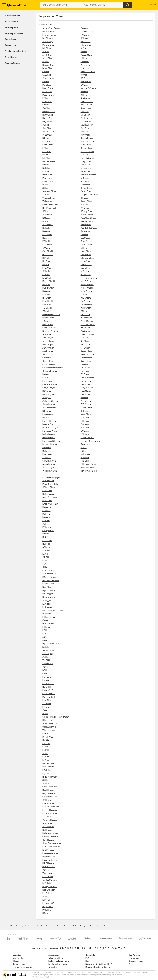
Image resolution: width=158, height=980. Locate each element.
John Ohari (47, 215)
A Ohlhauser (48, 824)
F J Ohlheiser (48, 877)
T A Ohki (46, 660)
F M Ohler (46, 750)
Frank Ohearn (86, 172)
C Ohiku (46, 620)
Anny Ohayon (48, 348)
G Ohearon (85, 424)
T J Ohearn (85, 371)
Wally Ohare (47, 201)
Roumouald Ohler (50, 777)
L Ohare (46, 148)
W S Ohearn (86, 404)
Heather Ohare (49, 112)
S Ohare (46, 188)
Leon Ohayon (48, 414)
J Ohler (45, 754)
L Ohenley (47, 511)
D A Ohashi (47, 235)
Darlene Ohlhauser (50, 833)
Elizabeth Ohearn (87, 158)
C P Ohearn (85, 115)
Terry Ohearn (86, 385)
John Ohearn (86, 225)
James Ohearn (87, 215)
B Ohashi (46, 228)
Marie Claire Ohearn (89, 278)
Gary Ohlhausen (49, 794)
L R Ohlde (46, 707)
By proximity (10, 39)
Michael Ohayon (49, 434)
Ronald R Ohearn (87, 335)
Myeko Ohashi (48, 288)
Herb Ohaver (48, 325)
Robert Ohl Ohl (48, 690)
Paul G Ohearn (86, 305)
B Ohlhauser (47, 830)
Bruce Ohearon (87, 414)
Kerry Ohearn (86, 241)
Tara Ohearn (86, 381)
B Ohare (46, 62)
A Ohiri (45, 637)
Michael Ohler (48, 767)
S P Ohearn (85, 345)
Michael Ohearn (87, 288)
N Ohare (46, 165)
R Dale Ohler (48, 770)
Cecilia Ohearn (87, 118)
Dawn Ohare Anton (50, 205)
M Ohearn (85, 271)
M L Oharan (47, 48)
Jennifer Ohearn (87, 222)
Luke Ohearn (86, 268)
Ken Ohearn (85, 238)
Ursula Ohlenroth (49, 727)
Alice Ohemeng (87, 468)
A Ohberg (85, 35)
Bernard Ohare (48, 65)
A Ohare (46, 52)
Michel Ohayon (49, 438)
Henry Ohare (48, 115)
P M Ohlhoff (47, 910)
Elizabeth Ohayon (50, 385)
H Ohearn (84, 198)
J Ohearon (85, 428)
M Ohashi (46, 285)
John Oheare (86, 82)
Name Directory (17, 926)
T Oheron (46, 551)
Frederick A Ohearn (89, 175)
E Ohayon (47, 378)
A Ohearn (84, 92)
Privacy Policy (19, 964)
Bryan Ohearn (86, 108)
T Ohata (46, 321)
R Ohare (46, 185)
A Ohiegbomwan (49, 574)
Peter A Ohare (48, 182)
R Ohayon (47, 451)
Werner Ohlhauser (50, 873)
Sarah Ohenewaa (50, 497)
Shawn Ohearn (87, 361)
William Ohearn (87, 408)
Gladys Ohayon (49, 388)
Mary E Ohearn (87, 281)
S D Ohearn (85, 341)
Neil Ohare (47, 168)
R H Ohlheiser (48, 893)
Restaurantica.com (136, 961)
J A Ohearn (85, 208)
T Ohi (45, 564)
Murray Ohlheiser (50, 887)
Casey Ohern (48, 531)
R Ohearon (85, 434)
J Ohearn (84, 205)
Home (5, 926)
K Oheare (84, 85)
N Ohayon (47, 448)
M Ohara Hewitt (49, 32)
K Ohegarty (85, 444)
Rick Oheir (85, 458)
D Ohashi (46, 231)
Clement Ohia (48, 571)
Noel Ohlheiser (49, 890)
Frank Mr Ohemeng (89, 471)
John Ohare (47, 135)
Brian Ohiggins (48, 587)
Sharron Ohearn (87, 355)
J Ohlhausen (48, 800)
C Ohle (45, 710)
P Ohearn (84, 295)
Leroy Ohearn (86, 251)
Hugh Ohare (47, 122)
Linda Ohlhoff (48, 903)
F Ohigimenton (49, 617)
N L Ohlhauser (48, 863)
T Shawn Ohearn (88, 378)
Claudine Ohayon (50, 371)
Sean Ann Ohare (49, 191)
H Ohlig (45, 913)
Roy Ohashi (47, 305)
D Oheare (85, 75)
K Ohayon (47, 411)
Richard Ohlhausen (50, 814)
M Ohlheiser (47, 883)
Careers (17, 961)
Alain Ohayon (48, 338)
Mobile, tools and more (58, 965)
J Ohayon (47, 398)
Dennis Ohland (49, 697)
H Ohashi (46, 258)
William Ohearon (87, 438)
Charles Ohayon (49, 365)
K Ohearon (85, 431)
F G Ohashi (47, 245)
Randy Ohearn (86, 318)
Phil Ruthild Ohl (48, 684)
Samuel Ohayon (49, 461)
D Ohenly (46, 517)
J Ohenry (46, 524)
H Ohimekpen (48, 624)
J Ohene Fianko (49, 487)
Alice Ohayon (48, 345)
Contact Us (18, 958)
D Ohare (46, 82)
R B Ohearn (85, 315)
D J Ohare (47, 85)
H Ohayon (47, 391)
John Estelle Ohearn (89, 228)
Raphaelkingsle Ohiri (51, 644)
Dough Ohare (48, 95)
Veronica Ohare (49, 198)
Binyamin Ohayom (50, 331)
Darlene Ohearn (87, 142)
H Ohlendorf (47, 720)
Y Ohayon (85, 28)
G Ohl (45, 674)
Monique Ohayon (50, 444)
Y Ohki (45, 667)
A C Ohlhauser (48, 827)
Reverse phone (11, 28)
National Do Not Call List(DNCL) (99, 964)
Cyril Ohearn (86, 128)
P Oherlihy (47, 527)
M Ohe (83, 48)
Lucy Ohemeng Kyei (51, 478)
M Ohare (46, 155)
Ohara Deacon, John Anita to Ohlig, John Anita (59, 926)
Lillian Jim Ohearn (88, 258)
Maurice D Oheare (88, 88)
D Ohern (46, 534)
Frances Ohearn (87, 168)
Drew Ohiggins (49, 597)
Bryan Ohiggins (49, 591)
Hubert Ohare (48, 118)
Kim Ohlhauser (49, 850)
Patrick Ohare (48, 175)
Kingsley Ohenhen (50, 504)
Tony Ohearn (86, 391)
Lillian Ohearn (86, 255)
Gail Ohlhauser (48, 840)
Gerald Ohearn (87, 188)
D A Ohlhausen (49, 790)
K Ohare (46, 138)
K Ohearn (84, 235)
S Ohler (45, 780)
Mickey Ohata (48, 318)
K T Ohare (47, 142)
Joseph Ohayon (49, 408)
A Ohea (84, 52)
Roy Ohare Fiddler (50, 208)
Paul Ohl (46, 680)
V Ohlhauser (48, 870)
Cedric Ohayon (49, 361)
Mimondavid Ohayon (51, 441)
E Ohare (46, 98)
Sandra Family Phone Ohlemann (56, 717)
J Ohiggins (47, 601)
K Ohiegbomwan (49, 577)
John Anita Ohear (88, 72)
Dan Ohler (47, 740)
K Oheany (85, 62)
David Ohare (48, 88)
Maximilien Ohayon (50, 428)
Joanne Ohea (86, 55)
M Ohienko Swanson (51, 581)
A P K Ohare (47, 55)
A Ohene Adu (48, 481)
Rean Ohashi (48, 301)
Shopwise (53, 967)
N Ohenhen (47, 507)
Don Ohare (47, 92)
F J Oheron (47, 541)
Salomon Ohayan (50, 328)
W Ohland (47, 704)
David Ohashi (48, 238)
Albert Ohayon (48, 341)
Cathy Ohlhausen (50, 787)
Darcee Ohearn (87, 138)
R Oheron (46, 544)
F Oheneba (47, 491)
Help (87, 961)
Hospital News (135, 958)
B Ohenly (46, 514)
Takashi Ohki (48, 664)
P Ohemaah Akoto (88, 464)
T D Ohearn (85, 368)
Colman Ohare (48, 78)
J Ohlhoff (46, 897)
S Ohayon (47, 458)
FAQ (87, 958)
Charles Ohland (49, 694)
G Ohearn (85, 178)
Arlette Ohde (86, 45)
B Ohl (45, 670)
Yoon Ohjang (48, 654)
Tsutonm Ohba (87, 32)
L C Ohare (47, 152)
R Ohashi (46, 295)
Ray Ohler (46, 774)
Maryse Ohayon (49, 421)
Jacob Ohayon (49, 404)
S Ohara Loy (48, 42)
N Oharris (46, 218)
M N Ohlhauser (49, 857)
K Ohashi (46, 275)
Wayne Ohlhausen (50, 820)
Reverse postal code (14, 34)
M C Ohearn (86, 275)
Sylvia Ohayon (48, 468)
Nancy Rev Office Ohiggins (54, 611)
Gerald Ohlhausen (50, 797)
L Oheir (84, 451)
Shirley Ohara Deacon (51, 28)
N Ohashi (46, 291)
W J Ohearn (86, 401)
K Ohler (46, 757)
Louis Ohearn (86, 265)
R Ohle (45, 714)
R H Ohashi (47, 298)
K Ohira (45, 634)
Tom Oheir (85, 461)
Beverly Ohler (48, 737)
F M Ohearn (85, 165)
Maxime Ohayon (49, 424)
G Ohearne (85, 411)
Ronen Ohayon (49, 454)
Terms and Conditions (22, 967)
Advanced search (12, 16)
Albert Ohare (48, 58)
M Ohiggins (47, 607)
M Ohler (46, 760)
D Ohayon (47, 374)
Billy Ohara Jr (48, 38)
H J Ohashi (47, 261)
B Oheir (84, 448)
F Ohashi (46, 241)
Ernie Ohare (47, 102)
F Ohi (45, 561)
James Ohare (48, 132)
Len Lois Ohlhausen (51, 807)
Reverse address (12, 22)
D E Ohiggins (48, 594)
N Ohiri (45, 641)
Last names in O (32, 926)
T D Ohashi (47, 308)
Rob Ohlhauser (49, 867)
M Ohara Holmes (49, 35)
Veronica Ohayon (50, 471)
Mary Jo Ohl (47, 677)
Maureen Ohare (49, 162)
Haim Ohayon (48, 395)
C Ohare (46, 72)
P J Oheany (85, 65)
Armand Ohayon (49, 355)
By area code (10, 45)
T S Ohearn (85, 374)
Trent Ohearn (86, 395)
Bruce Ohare (48, 68)
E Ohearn (84, 155)
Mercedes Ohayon (50, 431)
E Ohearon (85, 418)
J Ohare (46, 125)
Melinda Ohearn (87, 285)
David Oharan (48, 45)
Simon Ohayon (49, 464)
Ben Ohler (47, 734)
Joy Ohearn (85, 231)
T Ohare (46, 195)
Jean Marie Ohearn (88, 218)
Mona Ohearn (86, 291)
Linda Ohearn (86, 261)
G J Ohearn (85, 182)
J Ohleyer (47, 784)
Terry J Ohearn (87, 388)
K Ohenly (46, 521)
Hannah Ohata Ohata (51, 315)
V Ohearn (84, 398)
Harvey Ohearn (87, 201)
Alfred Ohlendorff (50, 724)
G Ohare (46, 105)
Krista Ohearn (86, 245)
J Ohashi (46, 271)
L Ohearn (84, 248)
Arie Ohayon (48, 351)
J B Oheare (85, 78)
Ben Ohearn (85, 98)
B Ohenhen (47, 501)
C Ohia (45, 567)
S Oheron (46, 547)
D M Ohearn (86, 135)
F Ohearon (85, 421)
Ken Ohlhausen (49, 804)
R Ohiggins (47, 614)
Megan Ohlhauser (50, 860)
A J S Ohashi (48, 225)
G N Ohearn (85, 185)
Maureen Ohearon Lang (90, 441)
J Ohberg (84, 38)
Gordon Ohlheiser (50, 880)
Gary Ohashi (48, 251)
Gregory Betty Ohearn (90, 195)
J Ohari (45, 211)
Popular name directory (15, 51)
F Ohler (45, 747)
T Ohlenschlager (49, 730)
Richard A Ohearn (88, 325)
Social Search (11, 57)
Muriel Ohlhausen (50, 810)
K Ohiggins (47, 604)
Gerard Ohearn (87, 191)
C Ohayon (47, 358)
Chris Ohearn (86, 122)
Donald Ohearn (87, 148)
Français (152, 5)
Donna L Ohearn (87, 152)
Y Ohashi (46, 311)
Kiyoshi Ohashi (49, 281)
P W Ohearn (86, 298)
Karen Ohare (48, 145)
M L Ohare (47, 158)
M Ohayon (47, 418)
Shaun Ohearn (86, 358)
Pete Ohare (47, 178)
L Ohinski (46, 627)
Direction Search (12, 63)
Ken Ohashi (47, 278)
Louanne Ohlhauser (51, 853)
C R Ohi (46, 557)
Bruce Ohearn (86, 105)
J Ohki (45, 657)
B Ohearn (84, 95)
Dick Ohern (47, 537)
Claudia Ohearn (87, 125)
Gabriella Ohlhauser (50, 837)
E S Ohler (46, 744)
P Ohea (84, 58)
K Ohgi (45, 554)
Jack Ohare (47, 128)
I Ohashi (46, 265)
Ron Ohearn (85, 331)
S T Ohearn (85, 348)
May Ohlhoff (48, 907)
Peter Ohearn (86, 308)
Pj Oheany (85, 68)
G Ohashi (46, 248)
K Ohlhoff (46, 900)
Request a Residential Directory (98, 967)
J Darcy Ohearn (87, 211)
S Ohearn (84, 338)
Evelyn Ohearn (87, 162)
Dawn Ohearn (86, 145)
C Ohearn (85, 112)
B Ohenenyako (49, 494)
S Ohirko (46, 647)
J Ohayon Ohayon (50, 401)
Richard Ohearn (87, 321)
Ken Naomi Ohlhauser (51, 847)
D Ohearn (85, 132)
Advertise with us (56, 958)
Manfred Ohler (48, 764)
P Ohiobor (47, 630)
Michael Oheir (86, 454)
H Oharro (46, 222)
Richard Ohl (47, 687)
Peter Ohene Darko (50, 484)
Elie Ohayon (47, 381)
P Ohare (46, 172)
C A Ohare (47, 75)
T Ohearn (84, 365)
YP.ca (131, 964)
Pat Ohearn (85, 301)
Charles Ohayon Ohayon (53, 368)
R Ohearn (84, 311)
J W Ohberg (86, 42)
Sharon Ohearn (87, 351)
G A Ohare (47, 108)
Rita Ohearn (85, 328)
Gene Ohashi (48, 255)
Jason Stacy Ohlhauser (52, 843)
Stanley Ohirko (48, 651)
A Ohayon (47, 335)
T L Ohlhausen (49, 817)
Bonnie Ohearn (87, 102)
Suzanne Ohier (48, 584)
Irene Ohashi (48, 268)
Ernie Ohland (48, 700)
